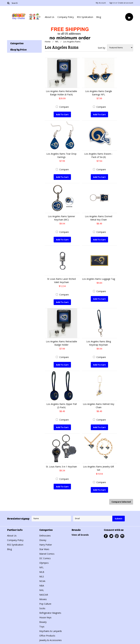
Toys (42, 627)
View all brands (80, 535)
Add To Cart (62, 114)
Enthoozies (45, 536)
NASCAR (44, 595)
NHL (42, 590)
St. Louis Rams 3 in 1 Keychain (61, 467)
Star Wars (44, 549)
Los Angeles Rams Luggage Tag (99, 279)
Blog (99, 17)
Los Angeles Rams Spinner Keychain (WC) (62, 218)
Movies (43, 599)
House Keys (45, 617)
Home (48, 42)
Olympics (44, 563)
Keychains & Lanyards (51, 631)
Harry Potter (46, 545)
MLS (42, 576)
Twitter (111, 536)
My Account (101, 3)
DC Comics (45, 558)
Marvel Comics (47, 554)
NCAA (42, 581)
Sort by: (102, 48)
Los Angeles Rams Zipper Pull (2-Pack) (62, 406)
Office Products (47, 636)
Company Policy (66, 17)
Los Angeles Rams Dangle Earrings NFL (99, 93)
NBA (42, 586)
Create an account (125, 3)
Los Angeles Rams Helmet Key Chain (99, 406)
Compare (64, 107)
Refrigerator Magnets (50, 613)
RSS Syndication (85, 17)
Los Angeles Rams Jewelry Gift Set (99, 468)
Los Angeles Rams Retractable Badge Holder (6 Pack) (62, 93)
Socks (42, 608)
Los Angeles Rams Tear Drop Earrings (61, 155)
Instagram (122, 536)
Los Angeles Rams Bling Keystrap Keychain (99, 343)
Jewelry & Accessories (50, 640)
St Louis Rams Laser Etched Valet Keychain (61, 281)
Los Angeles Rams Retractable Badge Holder (62, 343)
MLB (42, 572)
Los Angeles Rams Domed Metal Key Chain (99, 218)
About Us (50, 17)
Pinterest (117, 536)
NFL (57, 42)
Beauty (43, 622)
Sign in (112, 3)
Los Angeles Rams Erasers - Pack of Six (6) (99, 155)
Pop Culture (45, 604)
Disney (43, 540)
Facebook (106, 536)
